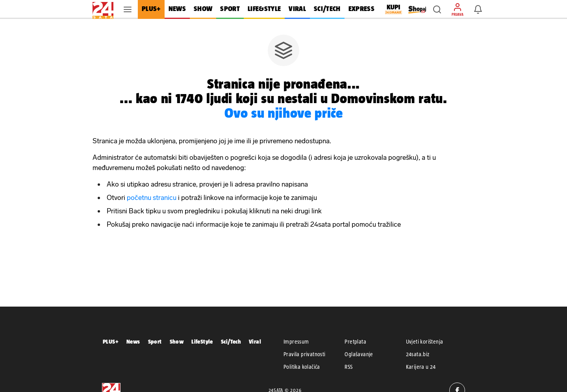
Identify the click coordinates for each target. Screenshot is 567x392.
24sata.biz (418, 354)
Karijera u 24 (421, 367)
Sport (155, 341)
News (133, 341)
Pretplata (355, 342)
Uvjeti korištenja (425, 342)
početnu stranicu (152, 198)
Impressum (296, 342)
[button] (437, 9)
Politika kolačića (302, 367)
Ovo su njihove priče (284, 113)
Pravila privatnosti (305, 354)
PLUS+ (111, 341)
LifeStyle (202, 341)
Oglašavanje (359, 354)
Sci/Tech (231, 341)
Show (177, 341)
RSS (348, 367)
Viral (255, 341)
